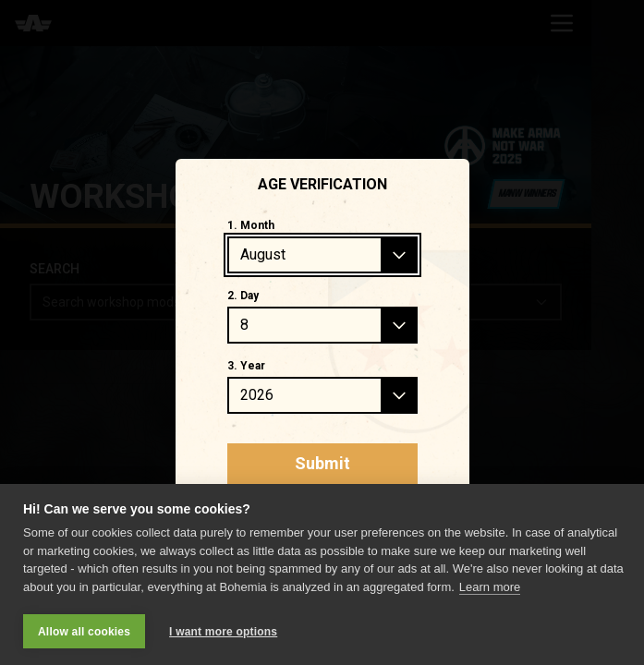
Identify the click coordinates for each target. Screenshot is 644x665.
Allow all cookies (84, 632)
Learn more (490, 587)
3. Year (246, 366)
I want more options (223, 632)
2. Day (243, 296)
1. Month (251, 225)
